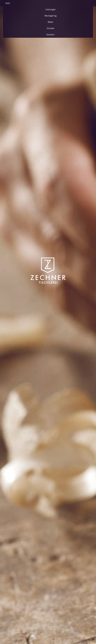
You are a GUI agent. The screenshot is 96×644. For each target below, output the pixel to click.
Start (8, 3)
